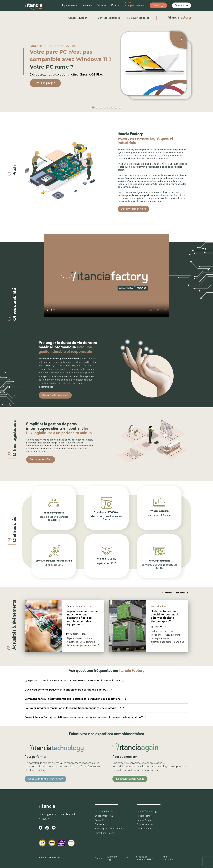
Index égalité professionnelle (110, 829)
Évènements (101, 825)
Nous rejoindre (145, 829)
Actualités (100, 820)
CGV (128, 857)
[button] (93, 108)
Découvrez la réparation (55, 395)
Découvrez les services (133, 209)
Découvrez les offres (41, 460)
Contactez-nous (145, 825)
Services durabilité (78, 18)
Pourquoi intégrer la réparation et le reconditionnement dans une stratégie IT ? (73, 708)
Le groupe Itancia (104, 812)
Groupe (70, 607)
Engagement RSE (104, 816)
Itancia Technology (147, 812)
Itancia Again (144, 820)
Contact (181, 5)
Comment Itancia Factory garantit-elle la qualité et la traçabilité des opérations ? (74, 699)
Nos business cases (138, 18)
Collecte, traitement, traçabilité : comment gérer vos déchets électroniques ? (164, 616)
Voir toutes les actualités (175, 593)
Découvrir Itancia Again (130, 779)
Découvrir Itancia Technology (45, 779)
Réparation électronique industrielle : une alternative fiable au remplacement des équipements (82, 618)
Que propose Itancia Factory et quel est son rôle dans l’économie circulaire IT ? (72, 681)
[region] (106, 61)
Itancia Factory (83, 607)
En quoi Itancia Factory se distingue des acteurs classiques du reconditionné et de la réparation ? (84, 717)
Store (158, 5)
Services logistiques (109, 18)
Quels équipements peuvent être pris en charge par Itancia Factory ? (66, 690)
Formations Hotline (105, 833)
